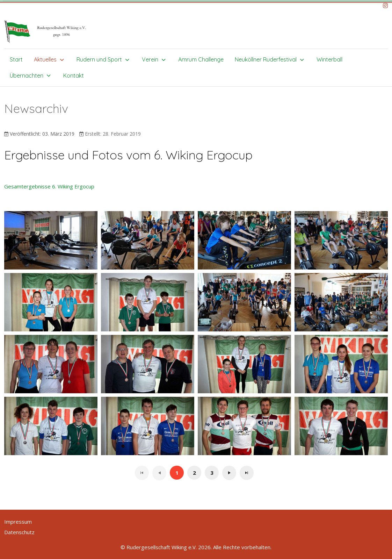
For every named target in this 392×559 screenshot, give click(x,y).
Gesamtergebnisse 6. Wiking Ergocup (49, 186)
